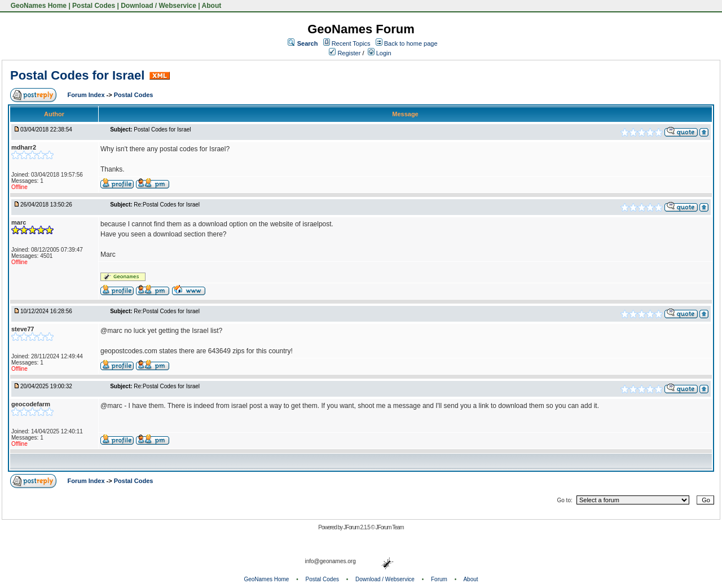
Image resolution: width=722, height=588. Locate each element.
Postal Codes (94, 6)
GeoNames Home (38, 6)
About (212, 6)
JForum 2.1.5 (357, 527)
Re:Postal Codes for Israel (167, 205)
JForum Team (390, 527)
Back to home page (411, 43)
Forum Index (87, 95)
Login (380, 53)
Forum (439, 579)
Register (345, 53)
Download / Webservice (159, 6)
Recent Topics (351, 43)
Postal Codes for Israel (77, 75)
